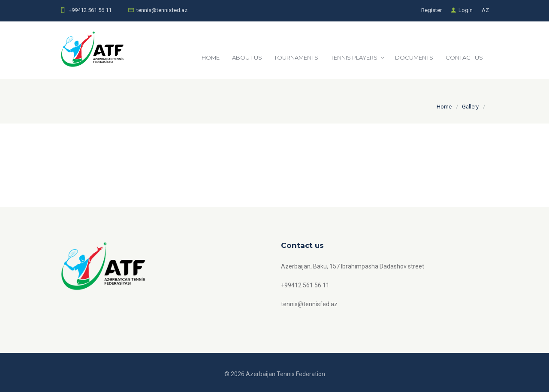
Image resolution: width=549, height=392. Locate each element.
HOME (211, 57)
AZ (485, 10)
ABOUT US (247, 57)
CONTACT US (464, 57)
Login (466, 10)
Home (444, 107)
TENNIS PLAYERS (354, 57)
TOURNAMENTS (296, 57)
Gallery (470, 107)
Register (431, 10)
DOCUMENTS (414, 57)
